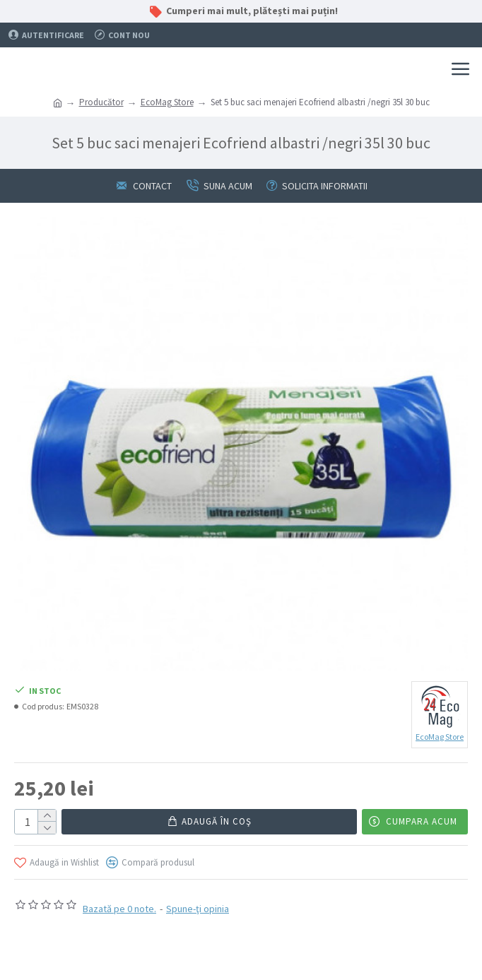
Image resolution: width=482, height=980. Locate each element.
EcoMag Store (167, 102)
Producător (101, 102)
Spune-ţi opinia (198, 909)
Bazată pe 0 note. (119, 909)
